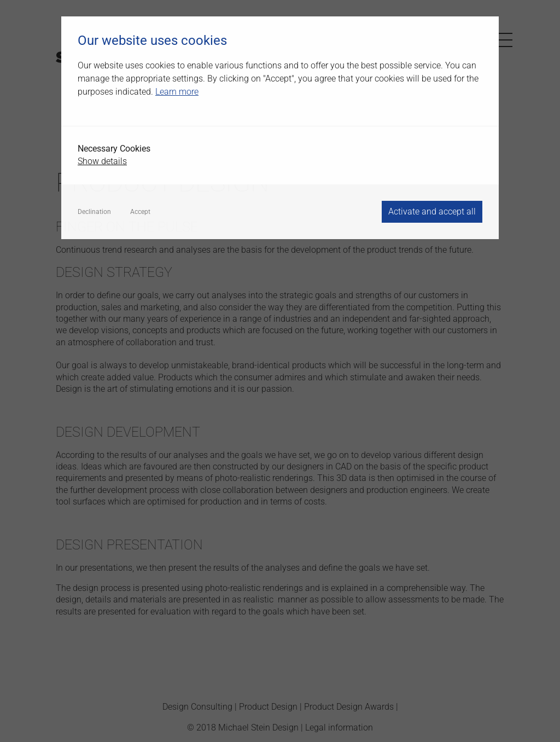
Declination (94, 212)
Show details (102, 161)
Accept (140, 212)
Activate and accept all (432, 211)
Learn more (177, 92)
